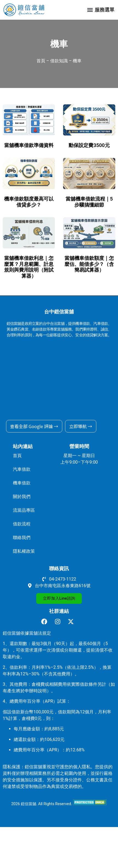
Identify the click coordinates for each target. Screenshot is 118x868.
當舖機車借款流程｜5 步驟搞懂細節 (89, 202)
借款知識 (59, 61)
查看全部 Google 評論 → (34, 426)
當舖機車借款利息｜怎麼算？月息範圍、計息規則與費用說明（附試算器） (29, 267)
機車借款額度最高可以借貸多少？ (29, 202)
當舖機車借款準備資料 (29, 145)
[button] (90, 10)
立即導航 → (81, 426)
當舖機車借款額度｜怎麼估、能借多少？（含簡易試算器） (89, 264)
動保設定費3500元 (89, 145)
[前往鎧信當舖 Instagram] (59, 622)
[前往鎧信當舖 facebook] (46, 622)
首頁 (41, 61)
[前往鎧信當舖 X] (72, 622)
